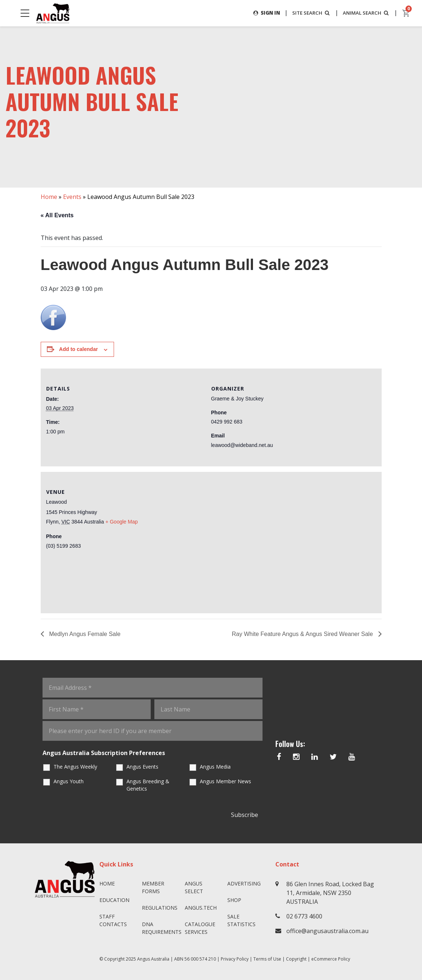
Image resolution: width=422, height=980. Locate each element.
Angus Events (142, 767)
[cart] (406, 13)
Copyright (296, 959)
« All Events (57, 215)
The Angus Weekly (75, 767)
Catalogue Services (200, 928)
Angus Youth (69, 781)
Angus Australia (153, 959)
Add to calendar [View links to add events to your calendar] (78, 350)
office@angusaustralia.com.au (327, 931)
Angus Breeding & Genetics (148, 785)
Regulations (160, 908)
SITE (308, 13)
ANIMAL (365, 13)
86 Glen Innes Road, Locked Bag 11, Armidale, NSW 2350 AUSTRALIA (330, 893)
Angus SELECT (194, 887)
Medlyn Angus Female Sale (84, 634)
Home (49, 197)
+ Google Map (121, 522)
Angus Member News (225, 781)
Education (114, 900)
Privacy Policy (235, 959)
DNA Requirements (160, 928)
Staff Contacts (113, 920)
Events (72, 197)
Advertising (244, 883)
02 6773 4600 (304, 916)
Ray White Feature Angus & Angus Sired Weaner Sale (303, 634)
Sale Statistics (241, 920)
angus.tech (201, 908)
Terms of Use (267, 959)
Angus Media (215, 767)
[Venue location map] (294, 541)
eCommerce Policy (331, 959)
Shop (234, 900)
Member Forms (153, 887)
